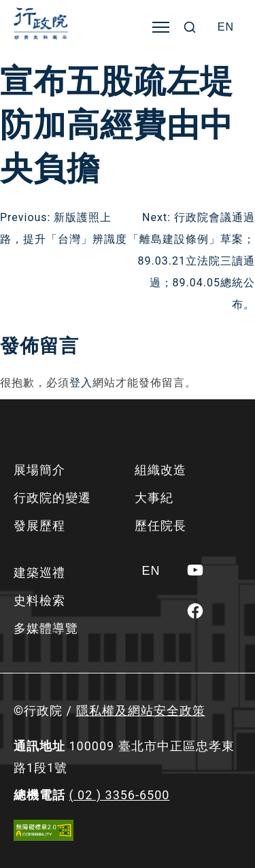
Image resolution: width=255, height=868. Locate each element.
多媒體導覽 (46, 628)
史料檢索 (39, 600)
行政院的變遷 (52, 498)
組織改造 (160, 470)
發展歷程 (39, 525)
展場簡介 (39, 470)
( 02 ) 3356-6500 (119, 795)
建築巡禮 (39, 572)
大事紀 (154, 498)
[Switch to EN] (226, 27)
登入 (81, 383)
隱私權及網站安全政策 (141, 711)
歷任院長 (160, 525)
